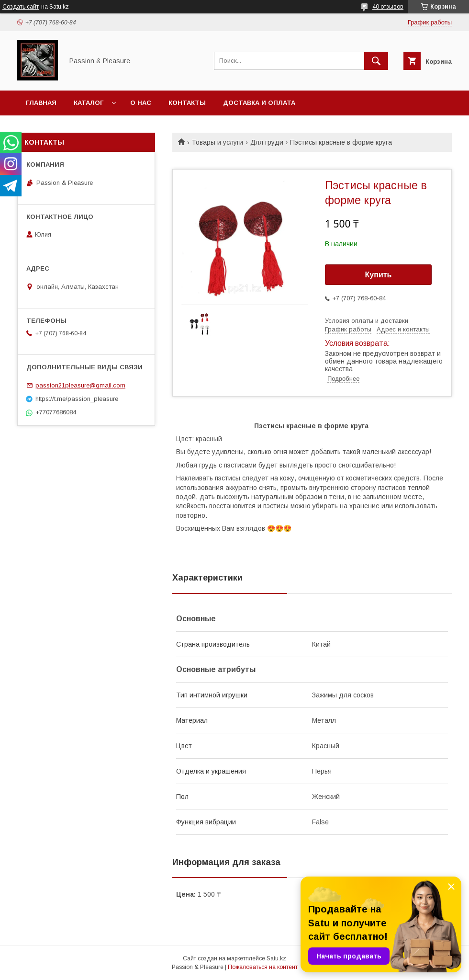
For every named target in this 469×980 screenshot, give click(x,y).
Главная (41, 103)
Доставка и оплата (259, 103)
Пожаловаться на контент (263, 967)
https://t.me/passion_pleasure (77, 399)
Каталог (89, 103)
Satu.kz (276, 958)
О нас (141, 103)
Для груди (267, 142)
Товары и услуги (217, 142)
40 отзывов (388, 7)
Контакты (187, 103)
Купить (379, 275)
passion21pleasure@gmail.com (80, 385)
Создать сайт (21, 7)
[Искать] (376, 61)
